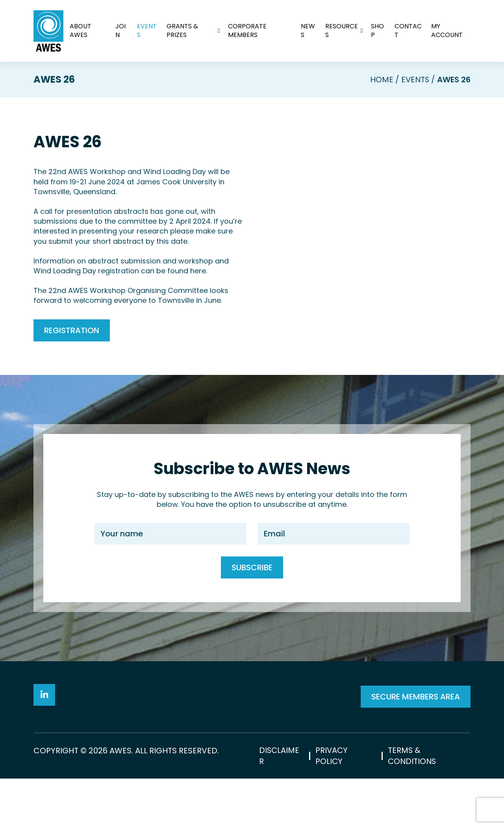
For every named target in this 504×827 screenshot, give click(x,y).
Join (121, 31)
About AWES (81, 31)
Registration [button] (72, 330)
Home (381, 80)
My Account (447, 31)
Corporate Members (247, 31)
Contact (408, 31)
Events (147, 31)
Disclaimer (280, 804)
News (308, 31)
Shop (377, 31)
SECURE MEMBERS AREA (416, 721)
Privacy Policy (332, 804)
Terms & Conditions (412, 804)
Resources (342, 31)
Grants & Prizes (183, 31)
